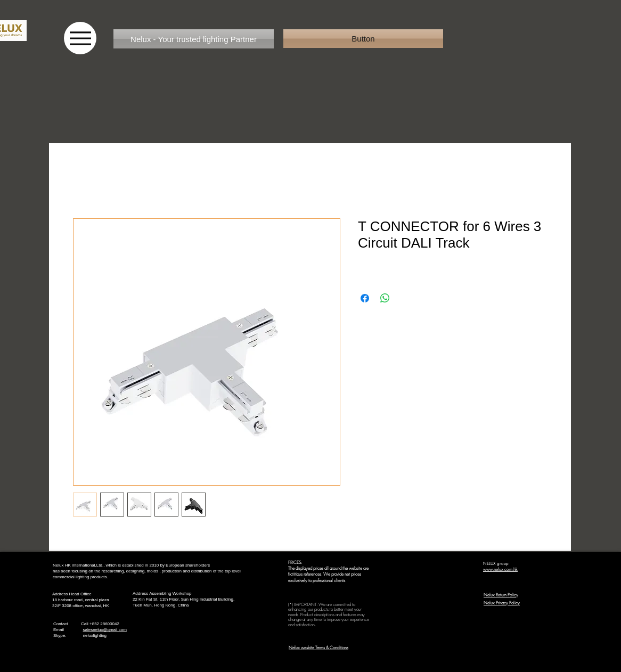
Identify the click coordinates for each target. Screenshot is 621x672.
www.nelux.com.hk (500, 569)
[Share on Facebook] (365, 298)
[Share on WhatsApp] (385, 298)
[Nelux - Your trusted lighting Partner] (194, 39)
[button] (363, 39)
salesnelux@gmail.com (105, 630)
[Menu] (80, 38)
